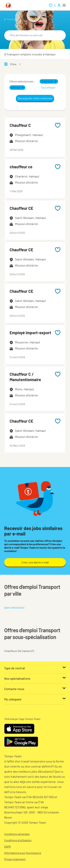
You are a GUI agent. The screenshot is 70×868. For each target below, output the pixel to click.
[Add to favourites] (58, 125)
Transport (13, 19)
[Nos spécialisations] (35, 678)
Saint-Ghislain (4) (14, 607)
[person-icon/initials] (59, 5)
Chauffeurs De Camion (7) (19, 651)
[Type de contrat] (35, 668)
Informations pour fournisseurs (23, 853)
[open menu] (64, 5)
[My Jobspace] (35, 699)
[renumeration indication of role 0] (52, 5)
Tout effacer (48, 87)
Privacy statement (15, 859)
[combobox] (35, 35)
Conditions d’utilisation (18, 840)
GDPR (8, 846)
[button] (55, 81)
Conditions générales (17, 834)
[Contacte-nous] (35, 689)
